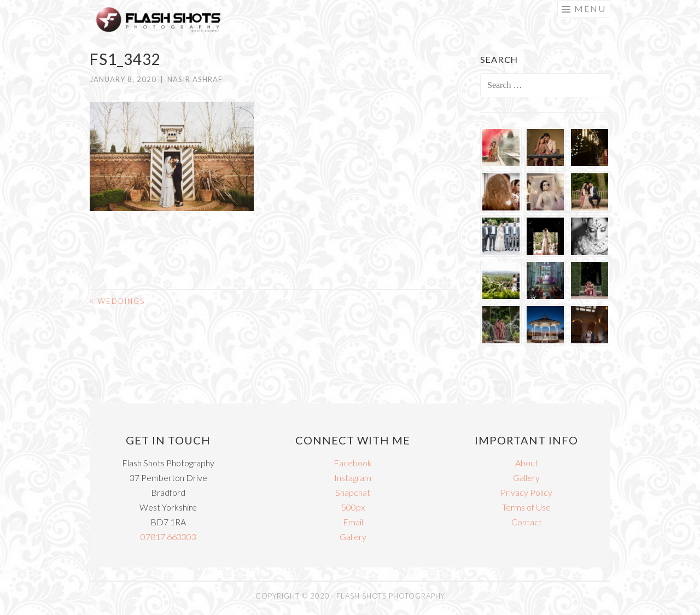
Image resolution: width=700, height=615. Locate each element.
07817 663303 (168, 537)
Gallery (353, 537)
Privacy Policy (526, 492)
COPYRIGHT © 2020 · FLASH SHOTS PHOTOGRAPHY (350, 596)
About (527, 463)
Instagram (353, 478)
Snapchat (353, 492)
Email (353, 522)
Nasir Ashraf (195, 79)
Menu (590, 8)
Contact (527, 522)
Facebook (353, 463)
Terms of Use (526, 507)
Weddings (117, 301)
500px (353, 507)
